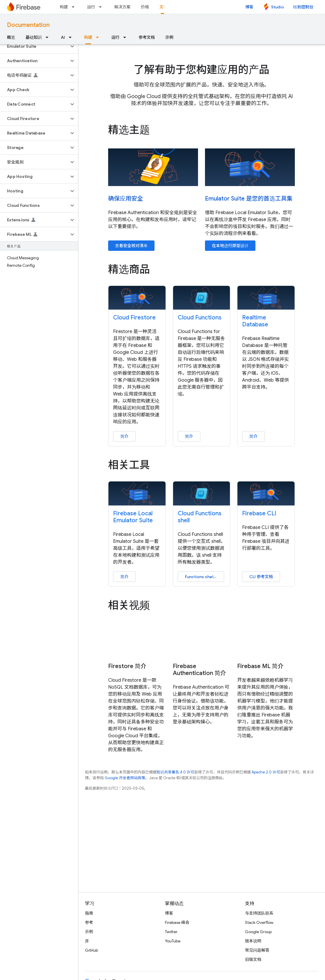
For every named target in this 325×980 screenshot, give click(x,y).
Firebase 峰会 (177, 922)
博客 (249, 7)
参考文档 (147, 37)
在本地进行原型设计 (230, 246)
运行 (91, 7)
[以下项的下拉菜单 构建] (75, 7)
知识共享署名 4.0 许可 (175, 772)
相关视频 (129, 605)
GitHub (91, 950)
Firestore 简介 (127, 666)
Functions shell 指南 (204, 577)
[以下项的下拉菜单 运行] (102, 7)
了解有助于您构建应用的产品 (201, 70)
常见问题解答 (257, 950)
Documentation (28, 25)
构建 (64, 7)
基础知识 (34, 37)
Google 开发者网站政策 (125, 778)
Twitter (171, 932)
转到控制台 (303, 7)
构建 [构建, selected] (88, 37)
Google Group (258, 932)
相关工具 (129, 465)
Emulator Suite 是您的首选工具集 (249, 199)
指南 (89, 913)
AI (63, 37)
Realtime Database (255, 321)
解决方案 (122, 7)
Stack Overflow (259, 922)
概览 (11, 37)
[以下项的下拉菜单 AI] (72, 37)
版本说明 (253, 941)
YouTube (173, 941)
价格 (145, 7)
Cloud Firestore (134, 318)
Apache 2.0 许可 (266, 772)
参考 (89, 922)
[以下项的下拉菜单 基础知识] (49, 37)
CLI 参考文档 (261, 577)
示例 (169, 37)
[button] (34, 46)
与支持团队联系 (259, 913)
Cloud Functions (200, 318)
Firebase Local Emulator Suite (133, 517)
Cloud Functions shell (200, 517)
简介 (124, 436)
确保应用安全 (126, 199)
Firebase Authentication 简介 (199, 670)
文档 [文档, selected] (164, 7)
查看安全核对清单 (131, 246)
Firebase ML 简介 (260, 666)
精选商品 (129, 269)
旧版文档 (253, 959)
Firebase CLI (259, 513)
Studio (277, 7)
